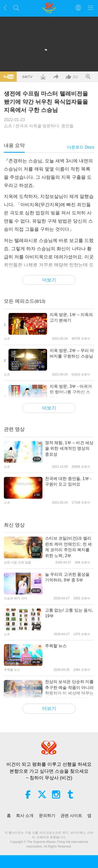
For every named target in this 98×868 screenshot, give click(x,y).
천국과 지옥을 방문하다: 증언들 (44, 126)
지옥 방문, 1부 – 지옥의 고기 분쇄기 (71, 317)
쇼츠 (8, 126)
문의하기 (47, 816)
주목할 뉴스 (56, 646)
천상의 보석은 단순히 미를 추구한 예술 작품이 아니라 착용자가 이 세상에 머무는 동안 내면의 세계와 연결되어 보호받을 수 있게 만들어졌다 (69, 691)
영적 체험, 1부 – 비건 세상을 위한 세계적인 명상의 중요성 (69, 448)
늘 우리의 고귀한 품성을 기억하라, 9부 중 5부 (67, 577)
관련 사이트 (71, 816)
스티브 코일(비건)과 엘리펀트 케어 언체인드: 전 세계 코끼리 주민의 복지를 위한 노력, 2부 (68, 547)
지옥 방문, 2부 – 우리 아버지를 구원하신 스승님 (72, 353)
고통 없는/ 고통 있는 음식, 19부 (69, 613)
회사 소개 (25, 816)
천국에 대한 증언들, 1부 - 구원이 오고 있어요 (68, 481)
